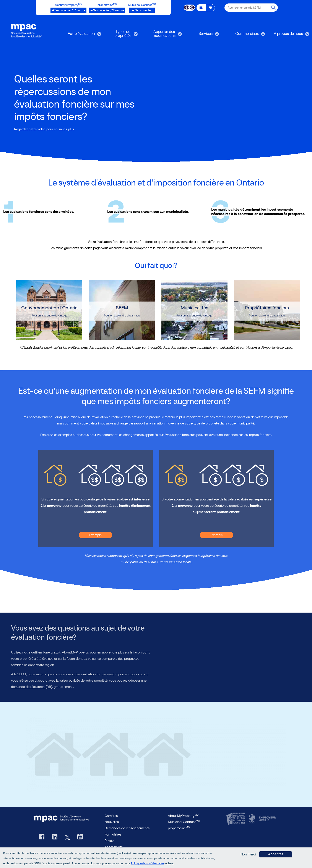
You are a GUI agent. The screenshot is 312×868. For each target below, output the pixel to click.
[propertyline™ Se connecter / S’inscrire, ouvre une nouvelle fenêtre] (107, 10)
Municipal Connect (184, 822)
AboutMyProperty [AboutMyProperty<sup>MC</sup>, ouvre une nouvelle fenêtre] (183, 816)
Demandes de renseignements (127, 828)
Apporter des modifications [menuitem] (163, 35)
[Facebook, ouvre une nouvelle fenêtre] (42, 837)
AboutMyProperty (75, 652)
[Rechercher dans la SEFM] (274, 8)
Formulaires (113, 834)
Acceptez (276, 854)
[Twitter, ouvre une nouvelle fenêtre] (67, 837)
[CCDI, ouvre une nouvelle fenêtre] (262, 819)
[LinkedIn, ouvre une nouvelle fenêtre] (55, 837)
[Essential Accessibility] (189, 7)
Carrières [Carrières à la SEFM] (111, 816)
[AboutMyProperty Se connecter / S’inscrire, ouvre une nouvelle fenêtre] (68, 10)
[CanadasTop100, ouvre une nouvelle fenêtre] (236, 819)
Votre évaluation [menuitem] (81, 35)
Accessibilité (114, 847)
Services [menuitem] (202, 35)
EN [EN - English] (201, 8)
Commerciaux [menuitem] (246, 35)
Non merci (248, 854)
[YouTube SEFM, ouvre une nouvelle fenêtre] (80, 837)
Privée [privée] (109, 841)
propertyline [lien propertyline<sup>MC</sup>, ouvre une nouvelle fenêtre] (179, 828)
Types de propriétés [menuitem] (120, 35)
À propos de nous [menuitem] (288, 35)
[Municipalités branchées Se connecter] (142, 10)
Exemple (95, 535)
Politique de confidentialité (147, 863)
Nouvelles (112, 822)
